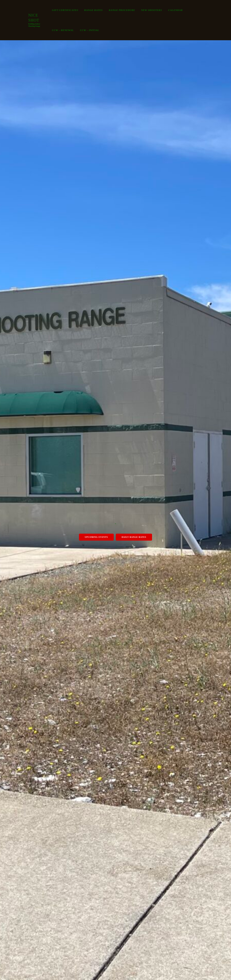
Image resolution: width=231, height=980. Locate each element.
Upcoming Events (96, 537)
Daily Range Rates (134, 537)
